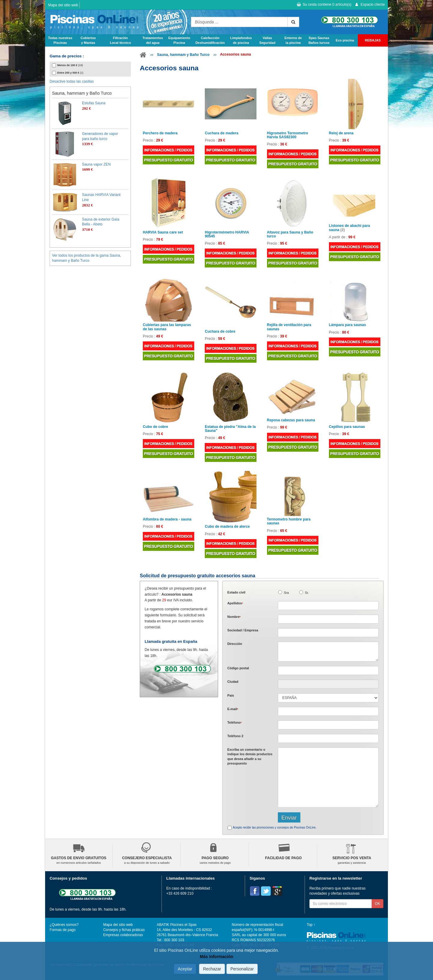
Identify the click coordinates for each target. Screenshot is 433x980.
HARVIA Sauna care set (163, 232)
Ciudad (233, 682)
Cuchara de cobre (220, 332)
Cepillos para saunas (347, 427)
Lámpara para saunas (347, 325)
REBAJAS (373, 40)
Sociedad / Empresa (243, 630)
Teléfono (235, 722)
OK (378, 904)
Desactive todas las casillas (72, 81)
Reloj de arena (341, 133)
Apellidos (235, 603)
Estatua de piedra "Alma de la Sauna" (230, 429)
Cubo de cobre (155, 427)
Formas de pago (63, 930)
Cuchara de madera (221, 133)
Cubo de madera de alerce (227, 527)
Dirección (235, 644)
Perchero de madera (160, 133)
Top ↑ (311, 925)
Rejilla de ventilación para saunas (289, 327)
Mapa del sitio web (63, 5)
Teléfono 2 (235, 736)
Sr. (307, 593)
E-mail (233, 709)
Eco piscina (345, 40)
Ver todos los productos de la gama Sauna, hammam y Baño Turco (86, 258)
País (231, 695)
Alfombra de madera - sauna (167, 519)
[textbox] (328, 670)
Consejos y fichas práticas (124, 930)
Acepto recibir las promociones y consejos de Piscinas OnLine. (275, 827)
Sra (286, 593)
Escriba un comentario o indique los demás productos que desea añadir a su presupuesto (250, 756)
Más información (216, 957)
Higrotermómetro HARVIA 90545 (227, 234)
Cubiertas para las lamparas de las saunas (167, 327)
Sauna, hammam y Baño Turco (183, 55)
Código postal (238, 668)
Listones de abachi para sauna (350, 228)
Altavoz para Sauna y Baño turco (290, 234)
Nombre (234, 617)
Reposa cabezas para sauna (291, 420)
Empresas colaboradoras (123, 935)
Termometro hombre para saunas (289, 521)
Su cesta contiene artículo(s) (324, 5)
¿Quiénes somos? (64, 925)
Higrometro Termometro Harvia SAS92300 (288, 135)
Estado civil (236, 592)
